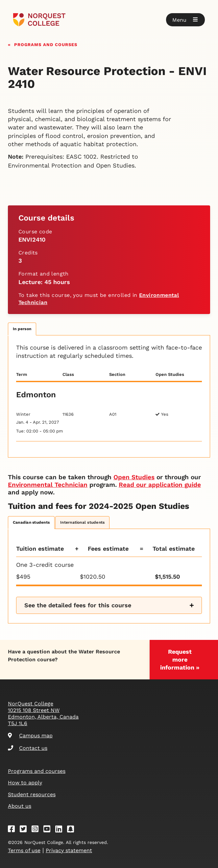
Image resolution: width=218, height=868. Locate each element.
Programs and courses (46, 44)
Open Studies (134, 477)
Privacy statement (69, 850)
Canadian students (31, 522)
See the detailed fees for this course (78, 605)
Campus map (30, 736)
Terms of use (24, 850)
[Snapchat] (73, 830)
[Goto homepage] (39, 20)
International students (82, 522)
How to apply (25, 783)
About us (20, 806)
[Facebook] (13, 830)
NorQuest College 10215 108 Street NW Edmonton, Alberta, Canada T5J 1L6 (43, 713)
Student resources (32, 794)
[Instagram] (37, 830)
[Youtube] (49, 830)
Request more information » (180, 659)
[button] (185, 20)
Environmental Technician (48, 485)
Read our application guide (160, 485)
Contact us (28, 748)
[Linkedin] (61, 830)
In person (22, 329)
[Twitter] (25, 830)
